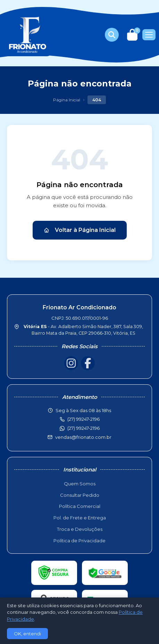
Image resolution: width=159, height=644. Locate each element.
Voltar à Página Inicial (80, 230)
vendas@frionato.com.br (83, 437)
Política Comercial (80, 506)
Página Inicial (67, 100)
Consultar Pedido (80, 495)
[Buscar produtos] (112, 35)
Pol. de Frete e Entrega (80, 518)
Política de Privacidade (79, 541)
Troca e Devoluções (80, 529)
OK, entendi (27, 634)
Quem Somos (80, 484)
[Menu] (149, 35)
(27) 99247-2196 (83, 428)
